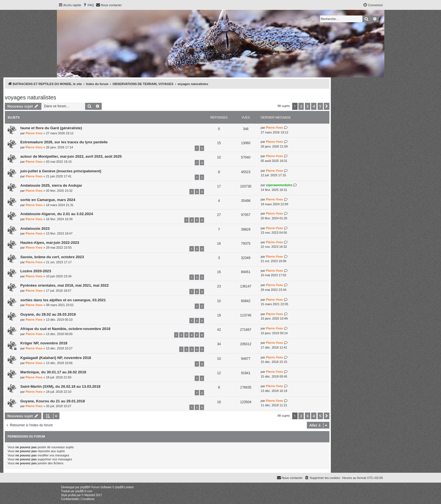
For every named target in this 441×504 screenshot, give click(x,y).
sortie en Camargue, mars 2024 (48, 200)
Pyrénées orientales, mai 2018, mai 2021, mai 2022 (65, 285)
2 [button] (301, 106)
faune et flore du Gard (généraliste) (51, 128)
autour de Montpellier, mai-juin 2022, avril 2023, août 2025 (71, 156)
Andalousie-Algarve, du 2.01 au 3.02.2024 (57, 214)
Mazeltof (90, 495)
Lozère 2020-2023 (36, 271)
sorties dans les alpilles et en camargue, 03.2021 (63, 300)
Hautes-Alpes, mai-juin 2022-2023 (50, 243)
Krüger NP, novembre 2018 (44, 343)
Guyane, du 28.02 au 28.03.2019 (48, 314)
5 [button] (320, 106)
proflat (72, 495)
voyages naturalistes (30, 97)
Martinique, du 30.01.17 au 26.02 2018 (53, 372)
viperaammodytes (279, 185)
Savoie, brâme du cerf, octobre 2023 (52, 257)
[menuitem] (88, 5)
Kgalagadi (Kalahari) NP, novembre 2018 (56, 358)
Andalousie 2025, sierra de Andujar (51, 185)
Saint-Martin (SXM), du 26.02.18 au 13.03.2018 (60, 386)
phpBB (84, 487)
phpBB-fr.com (84, 491)
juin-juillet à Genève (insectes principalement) (61, 171)
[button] (327, 106)
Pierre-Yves (34, 133)
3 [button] (308, 106)
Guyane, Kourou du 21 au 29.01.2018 (53, 401)
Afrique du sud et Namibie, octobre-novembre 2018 (65, 329)
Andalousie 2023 (35, 228)
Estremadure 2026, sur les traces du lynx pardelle (64, 142)
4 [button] (314, 106)
